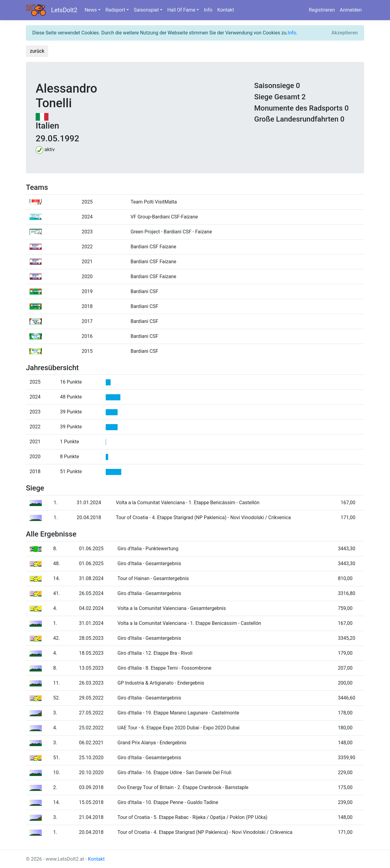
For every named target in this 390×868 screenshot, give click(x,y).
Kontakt (226, 10)
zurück (37, 51)
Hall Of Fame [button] (181, 10)
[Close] (344, 33)
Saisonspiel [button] (146, 10)
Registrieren (322, 10)
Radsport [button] (115, 10)
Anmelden (351, 10)
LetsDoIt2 (64, 10)
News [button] (91, 10)
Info (208, 10)
